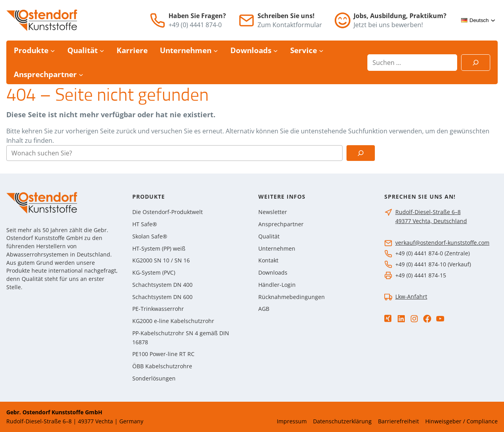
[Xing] (388, 318)
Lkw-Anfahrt (411, 296)
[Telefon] (157, 20)
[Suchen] (476, 63)
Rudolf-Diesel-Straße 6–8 (428, 212)
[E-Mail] (246, 20)
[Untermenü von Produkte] (53, 51)
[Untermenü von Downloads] (275, 51)
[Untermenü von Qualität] (102, 51)
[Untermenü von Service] (321, 51)
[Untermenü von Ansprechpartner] (81, 74)
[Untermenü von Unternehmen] (216, 51)
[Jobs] (343, 20)
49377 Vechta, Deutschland (431, 221)
